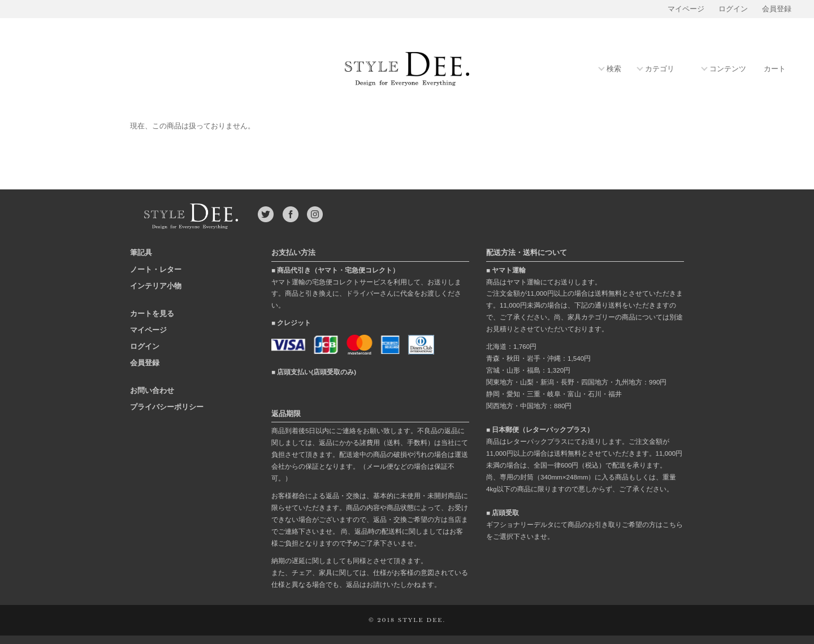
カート (775, 69)
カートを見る (152, 314)
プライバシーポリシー (167, 407)
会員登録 (777, 9)
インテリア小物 (156, 286)
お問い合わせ (152, 390)
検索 (614, 69)
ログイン (733, 9)
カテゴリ (660, 69)
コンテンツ (728, 69)
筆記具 (141, 252)
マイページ (686, 9)
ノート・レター (156, 269)
